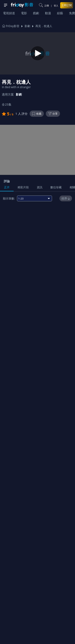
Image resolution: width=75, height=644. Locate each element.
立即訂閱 (67, 5)
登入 (56, 6)
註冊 (47, 6)
